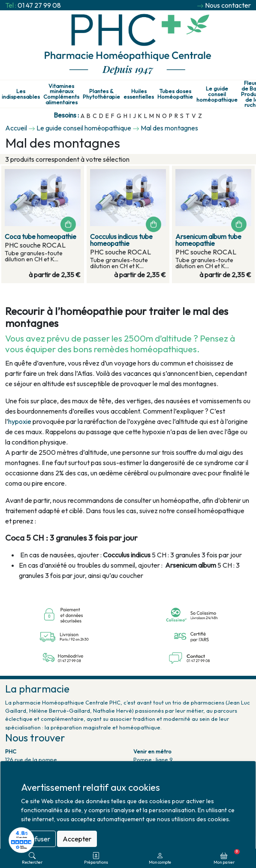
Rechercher (32, 858)
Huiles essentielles (139, 94)
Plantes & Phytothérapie (101, 94)
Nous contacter (228, 5)
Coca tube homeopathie (41, 236)
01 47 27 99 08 (39, 5)
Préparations (96, 858)
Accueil (16, 128)
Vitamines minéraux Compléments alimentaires (61, 94)
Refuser (38, 839)
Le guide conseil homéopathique (217, 94)
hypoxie (20, 421)
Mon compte (160, 858)
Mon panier (227, 857)
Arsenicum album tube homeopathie (208, 240)
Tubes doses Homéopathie (175, 94)
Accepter (77, 839)
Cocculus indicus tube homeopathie (121, 240)
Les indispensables (21, 94)
